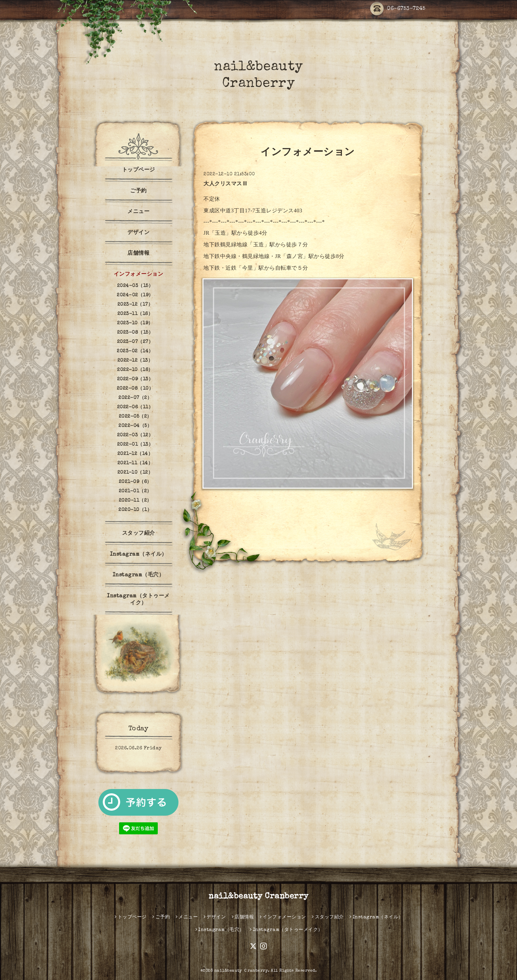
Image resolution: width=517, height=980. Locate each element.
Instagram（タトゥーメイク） (138, 600)
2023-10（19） (135, 323)
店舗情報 (138, 254)
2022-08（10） (135, 389)
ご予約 (138, 191)
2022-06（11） (135, 407)
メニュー (138, 212)
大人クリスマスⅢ (225, 184)
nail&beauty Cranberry (258, 897)
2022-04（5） (135, 426)
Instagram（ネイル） (139, 555)
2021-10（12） (135, 473)
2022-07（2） (135, 398)
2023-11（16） (135, 314)
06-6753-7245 (398, 9)
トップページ (139, 170)
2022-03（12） (135, 435)
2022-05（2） (135, 417)
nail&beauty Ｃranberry (241, 971)
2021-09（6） (135, 482)
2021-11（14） (135, 463)
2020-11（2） (135, 501)
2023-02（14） (135, 351)
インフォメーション (139, 275)
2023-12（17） (135, 305)
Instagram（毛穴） (139, 575)
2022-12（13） (135, 361)
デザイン (138, 233)
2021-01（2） (135, 491)
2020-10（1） (135, 510)
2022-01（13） (135, 445)
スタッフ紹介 (139, 534)
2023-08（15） (135, 333)
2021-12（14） (135, 454)
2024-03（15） (135, 286)
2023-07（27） (135, 342)
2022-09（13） (135, 379)
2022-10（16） (135, 370)
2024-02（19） (135, 295)
